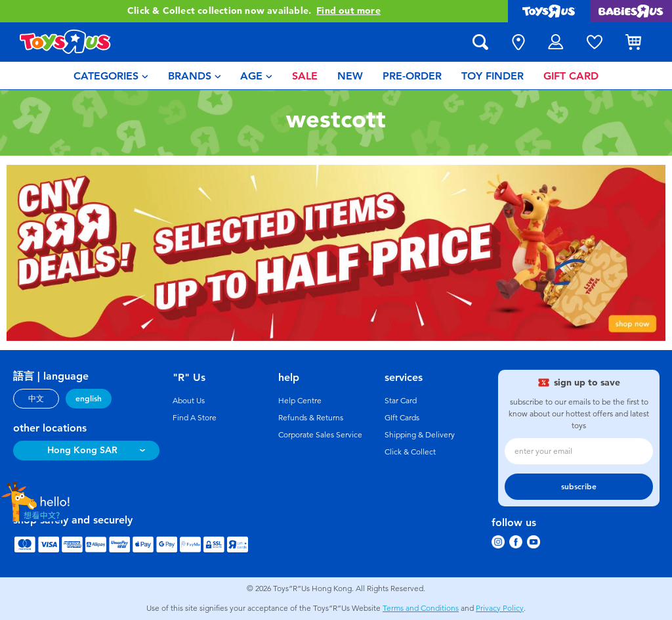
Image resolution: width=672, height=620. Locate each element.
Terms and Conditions (421, 608)
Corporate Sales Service (320, 435)
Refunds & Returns (311, 418)
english (89, 399)
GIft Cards (402, 418)
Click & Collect (410, 452)
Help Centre (300, 401)
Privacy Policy (500, 608)
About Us (189, 401)
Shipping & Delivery (420, 435)
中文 (36, 399)
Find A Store (195, 418)
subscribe (579, 487)
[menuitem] (111, 76)
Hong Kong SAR (82, 450)
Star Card (401, 401)
